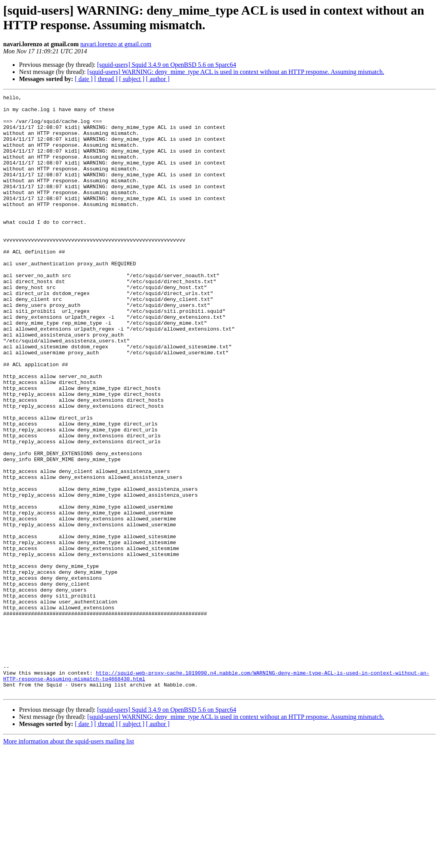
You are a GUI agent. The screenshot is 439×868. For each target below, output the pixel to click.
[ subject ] (132, 79)
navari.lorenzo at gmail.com (116, 44)
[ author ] (158, 79)
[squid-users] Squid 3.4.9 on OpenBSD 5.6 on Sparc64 (166, 65)
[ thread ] (106, 79)
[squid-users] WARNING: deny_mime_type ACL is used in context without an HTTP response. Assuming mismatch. (236, 72)
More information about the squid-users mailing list (69, 861)
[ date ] (84, 79)
